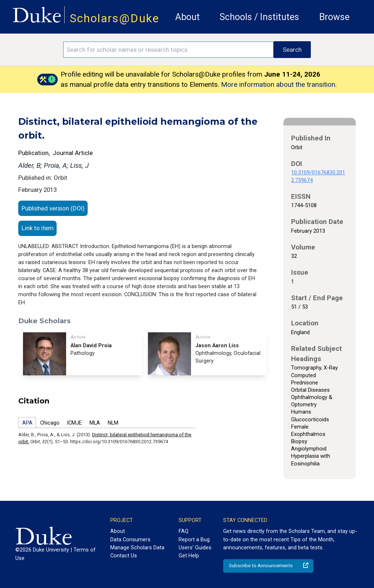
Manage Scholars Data (137, 548)
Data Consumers (130, 539)
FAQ (184, 531)
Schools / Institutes (259, 17)
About (188, 17)
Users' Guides (195, 548)
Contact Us (124, 556)
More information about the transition (278, 84)
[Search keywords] (168, 50)
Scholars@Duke (115, 18)
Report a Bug (194, 539)
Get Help (189, 556)
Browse (334, 17)
